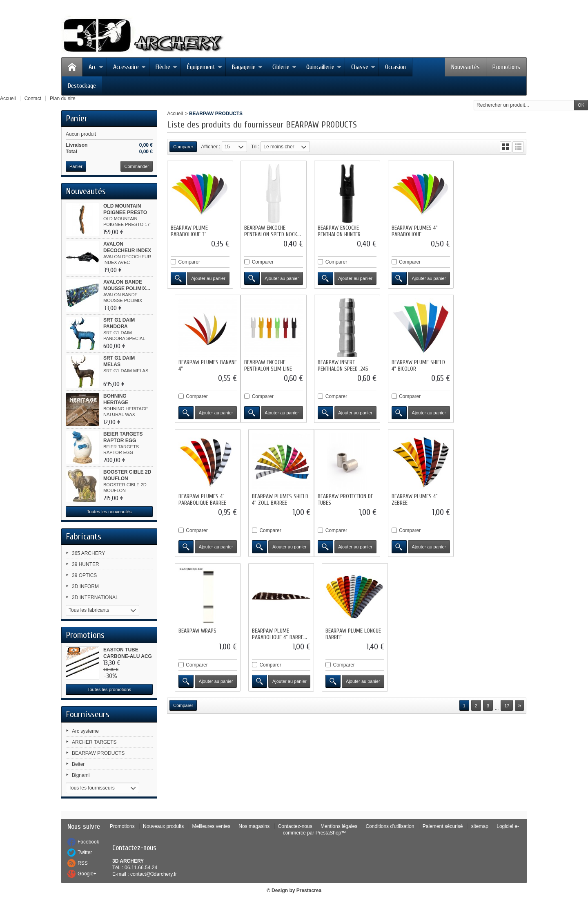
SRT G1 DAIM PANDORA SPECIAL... (119, 327)
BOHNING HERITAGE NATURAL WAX (121, 403)
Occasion (395, 67)
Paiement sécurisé (443, 826)
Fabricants (84, 537)
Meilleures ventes (211, 826)
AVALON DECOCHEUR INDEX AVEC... (127, 251)
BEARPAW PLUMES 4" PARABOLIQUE (414, 231)
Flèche (166, 67)
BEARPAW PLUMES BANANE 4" (493, 231)
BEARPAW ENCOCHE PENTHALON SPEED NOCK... (273, 231)
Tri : (255, 147)
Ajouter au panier (208, 278)
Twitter (85, 852)
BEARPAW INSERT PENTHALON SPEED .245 (269, 365)
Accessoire (129, 67)
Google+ (87, 874)
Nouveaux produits (163, 826)
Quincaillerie (324, 67)
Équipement (205, 67)
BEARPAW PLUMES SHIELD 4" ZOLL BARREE (492, 365)
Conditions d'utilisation (390, 826)
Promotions (506, 67)
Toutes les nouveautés (109, 512)
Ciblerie (284, 67)
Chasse (363, 67)
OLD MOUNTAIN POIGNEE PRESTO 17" (125, 213)
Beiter (78, 764)
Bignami (81, 775)
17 (507, 571)
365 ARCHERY (88, 553)
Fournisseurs (88, 714)
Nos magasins (254, 826)
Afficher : (210, 147)
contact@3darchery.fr (154, 874)
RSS (83, 863)
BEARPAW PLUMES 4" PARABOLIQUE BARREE (415, 365)
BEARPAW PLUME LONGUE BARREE (492, 499)
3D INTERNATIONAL (95, 597)
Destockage (82, 86)
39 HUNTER (86, 564)
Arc (96, 67)
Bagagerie (247, 67)
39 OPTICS (84, 575)
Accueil (175, 114)
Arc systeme (85, 731)
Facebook (88, 842)
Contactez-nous (295, 826)
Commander (137, 166)
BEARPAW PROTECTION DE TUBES (198, 499)
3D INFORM (85, 586)
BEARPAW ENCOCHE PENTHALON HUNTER (339, 231)
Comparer (189, 262)
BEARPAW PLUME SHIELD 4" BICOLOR (344, 365)
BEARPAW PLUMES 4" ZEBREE (267, 499)
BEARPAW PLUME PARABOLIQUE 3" (189, 231)
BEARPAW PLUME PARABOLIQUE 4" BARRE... (418, 499)
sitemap (480, 826)
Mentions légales (339, 826)
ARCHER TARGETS (94, 742)
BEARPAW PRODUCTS (98, 753)
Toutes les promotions (109, 689)
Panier (77, 119)
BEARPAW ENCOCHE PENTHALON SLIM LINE (195, 365)
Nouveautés (465, 67)
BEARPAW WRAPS (337, 496)
